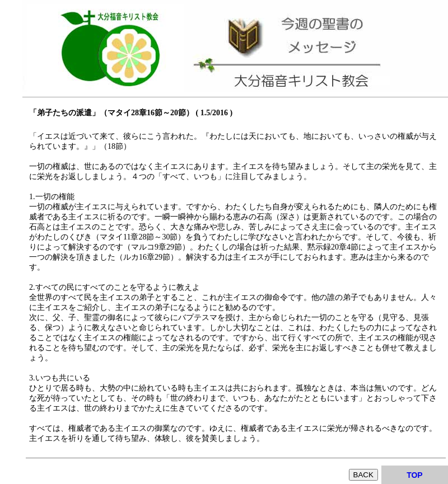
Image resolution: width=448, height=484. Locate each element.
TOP (415, 475)
